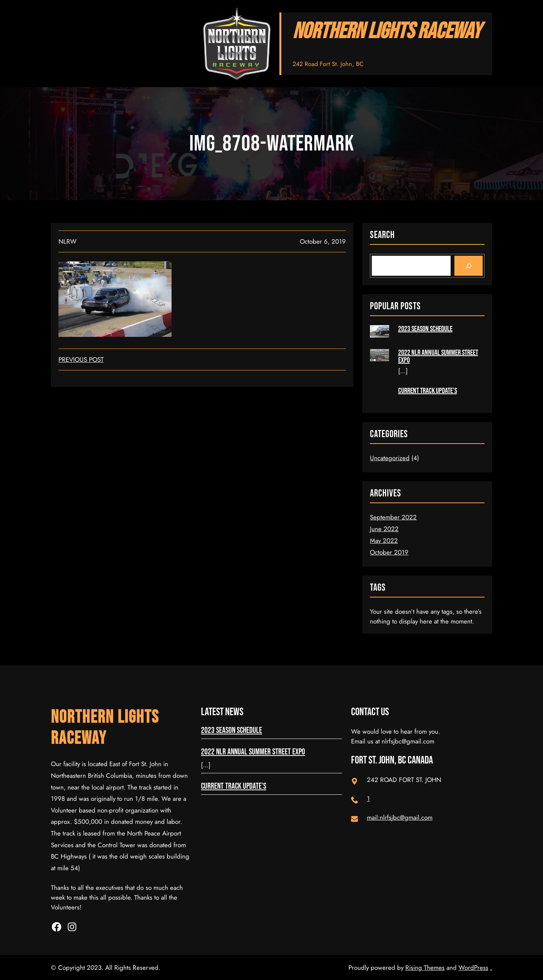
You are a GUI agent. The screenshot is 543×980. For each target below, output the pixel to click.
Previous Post (81, 359)
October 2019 (389, 552)
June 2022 (384, 529)
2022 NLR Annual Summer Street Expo (438, 356)
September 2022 (393, 517)
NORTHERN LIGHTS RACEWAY (387, 31)
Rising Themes (425, 968)
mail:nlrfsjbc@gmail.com (400, 817)
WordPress (473, 968)
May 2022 (384, 541)
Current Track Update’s (428, 391)
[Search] (469, 266)
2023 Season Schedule (425, 329)
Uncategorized (390, 458)
